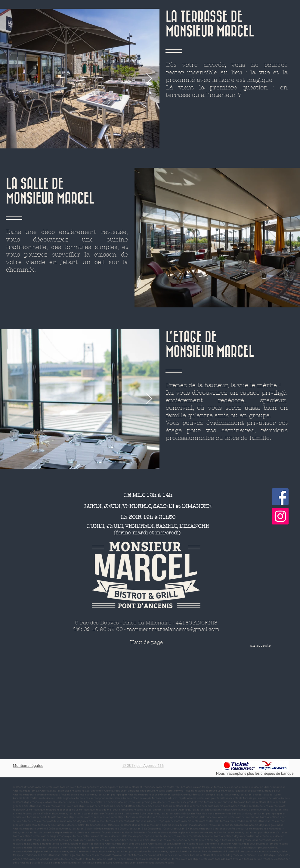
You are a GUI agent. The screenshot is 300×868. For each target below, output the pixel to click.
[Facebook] (280, 497)
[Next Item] (149, 79)
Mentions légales (28, 766)
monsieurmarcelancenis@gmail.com (173, 629)
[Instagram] (280, 516)
